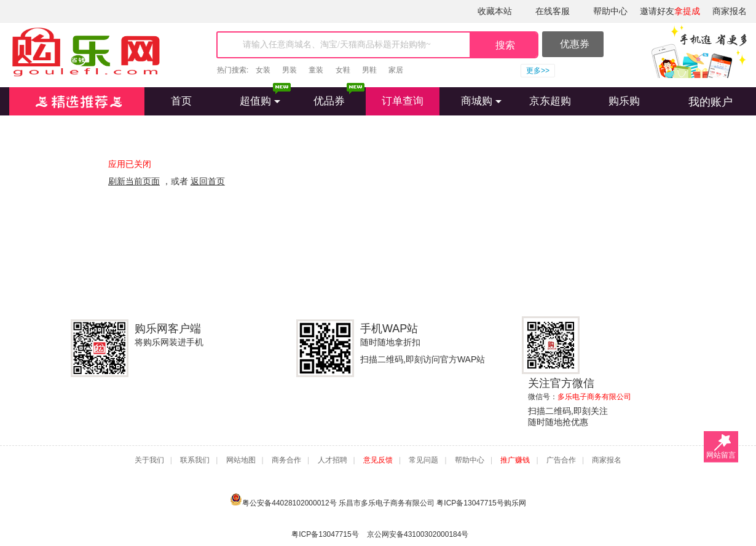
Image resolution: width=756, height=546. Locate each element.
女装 (263, 70)
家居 (396, 70)
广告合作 (561, 460)
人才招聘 (333, 460)
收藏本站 (495, 11)
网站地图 (241, 460)
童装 (316, 70)
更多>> (538, 71)
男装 (289, 70)
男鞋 (369, 70)
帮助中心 (610, 11)
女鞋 (343, 70)
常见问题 (423, 460)
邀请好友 (670, 11)
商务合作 (286, 460)
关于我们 (149, 460)
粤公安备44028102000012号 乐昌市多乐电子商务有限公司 (333, 499)
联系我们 (195, 460)
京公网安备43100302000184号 (418, 534)
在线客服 (553, 11)
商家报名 (730, 11)
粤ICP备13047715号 (470, 503)
